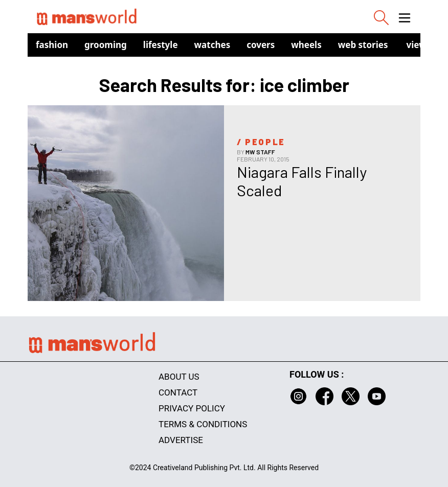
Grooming (106, 45)
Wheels (306, 45)
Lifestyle (161, 45)
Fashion (52, 45)
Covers (261, 45)
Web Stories (363, 45)
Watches (212, 45)
